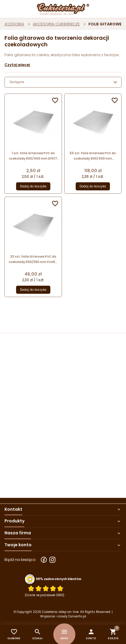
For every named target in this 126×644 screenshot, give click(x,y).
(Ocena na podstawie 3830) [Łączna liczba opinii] (45, 595)
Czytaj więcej (17, 65)
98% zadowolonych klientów (59, 579)
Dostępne (64, 82)
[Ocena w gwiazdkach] (46, 588)
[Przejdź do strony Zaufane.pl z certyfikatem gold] (30, 579)
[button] (91, 634)
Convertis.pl (77, 616)
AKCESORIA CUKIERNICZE (56, 24)
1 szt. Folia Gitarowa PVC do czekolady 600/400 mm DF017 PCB (33, 156)
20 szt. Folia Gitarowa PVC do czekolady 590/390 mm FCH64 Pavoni (33, 260)
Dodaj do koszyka (33, 186)
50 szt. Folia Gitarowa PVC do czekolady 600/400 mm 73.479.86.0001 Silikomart (93, 156)
